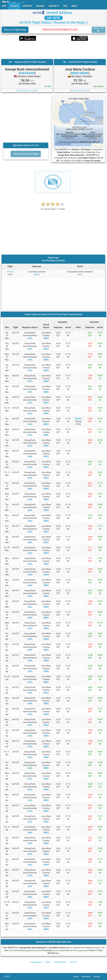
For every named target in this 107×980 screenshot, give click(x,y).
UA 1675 (53, 18)
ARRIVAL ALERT (99, 30)
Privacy (98, 977)
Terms (77, 977)
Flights (48, 962)
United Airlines (59, 13)
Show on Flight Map (15, 30)
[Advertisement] (53, 50)
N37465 (78, 419)
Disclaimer (88, 977)
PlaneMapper (36, 962)
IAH (80, 274)
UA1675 (73, 962)
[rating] (53, 208)
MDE (37, 274)
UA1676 (10, 272)
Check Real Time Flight (26, 154)
